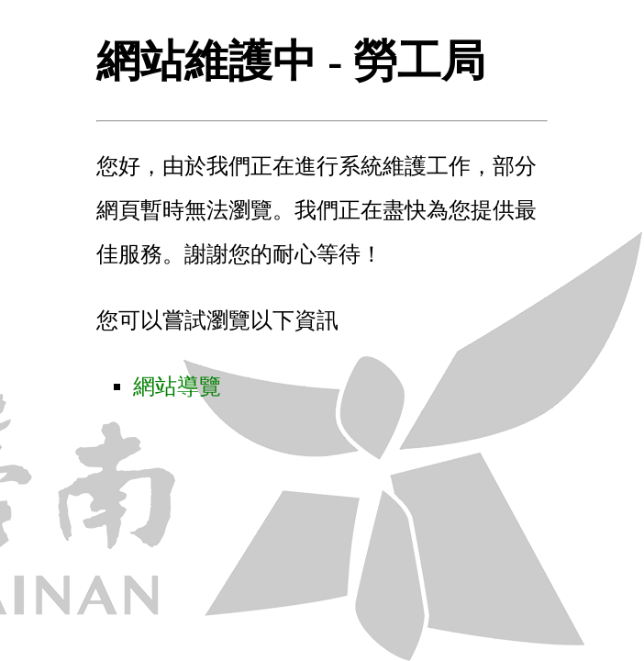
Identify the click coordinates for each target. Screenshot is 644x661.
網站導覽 (177, 387)
